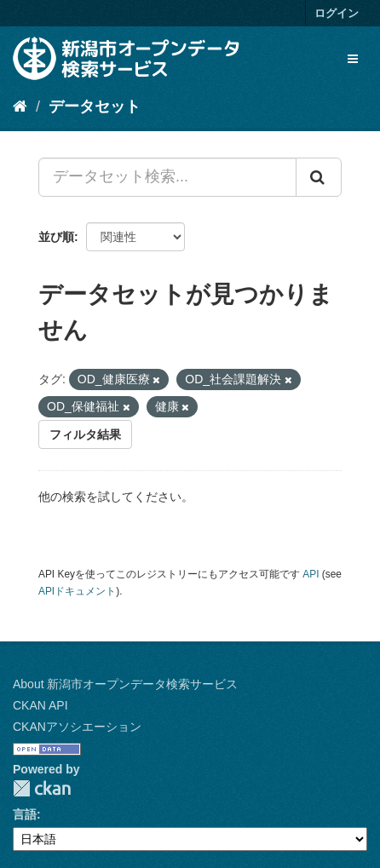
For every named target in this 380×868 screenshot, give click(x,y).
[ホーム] (20, 106)
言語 (25, 814)
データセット (95, 106)
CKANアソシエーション (77, 727)
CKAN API (40, 705)
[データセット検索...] (167, 177)
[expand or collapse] (353, 59)
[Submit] (319, 177)
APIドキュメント (77, 591)
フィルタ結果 (85, 434)
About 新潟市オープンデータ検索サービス (125, 684)
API (311, 574)
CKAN (42, 788)
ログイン (337, 13)
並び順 (56, 237)
